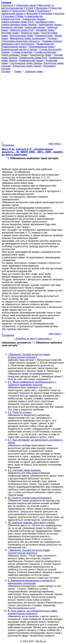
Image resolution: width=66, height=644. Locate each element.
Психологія (43, 11)
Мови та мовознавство (30, 16)
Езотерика (47, 14)
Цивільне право (34, 71)
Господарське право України (26, 63)
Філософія (32, 14)
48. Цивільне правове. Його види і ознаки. (32, 523)
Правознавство (45, 44)
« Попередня (8, 144)
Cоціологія (7, 5)
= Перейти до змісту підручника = (33, 339)
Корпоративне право (22, 36)
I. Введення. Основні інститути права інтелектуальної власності (29, 356)
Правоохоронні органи (14, 47)
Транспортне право (41, 55)
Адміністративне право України (19, 25)
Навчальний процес (12, 14)
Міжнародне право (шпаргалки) (28, 38)
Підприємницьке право (42, 47)
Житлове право (10, 33)
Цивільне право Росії (22, 30)
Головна (6, 71)
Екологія (60, 14)
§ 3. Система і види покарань (24, 470)
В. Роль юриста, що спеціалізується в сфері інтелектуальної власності (33, 612)
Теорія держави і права (14, 55)
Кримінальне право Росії (33, 58)
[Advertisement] (33, 106)
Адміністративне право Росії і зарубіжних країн (28, 22)
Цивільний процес (35, 27)
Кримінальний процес (32, 60)
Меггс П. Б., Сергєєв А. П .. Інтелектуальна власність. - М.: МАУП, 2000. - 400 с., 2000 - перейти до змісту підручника (32, 152)
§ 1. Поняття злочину (20, 412)
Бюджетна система (12, 27)
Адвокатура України (34, 19)
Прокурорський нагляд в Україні (19, 49)
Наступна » (55, 144)
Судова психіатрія (22, 52)
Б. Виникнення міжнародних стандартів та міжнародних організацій (32, 582)
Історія (30, 8)
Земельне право (30, 33)
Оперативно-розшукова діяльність (21, 41)
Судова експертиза (45, 52)
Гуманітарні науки (26, 5)
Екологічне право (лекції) (27, 66)
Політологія (18, 11)
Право (31, 11)
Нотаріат (52, 38)
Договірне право (45, 30)
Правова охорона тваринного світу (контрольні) (32, 43)
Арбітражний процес (50, 25)
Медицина (42, 8)
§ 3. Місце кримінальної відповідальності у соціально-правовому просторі (32, 383)
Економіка (9, 16)
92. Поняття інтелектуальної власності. (30, 498)
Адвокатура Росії (11, 19)
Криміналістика (44, 36)
